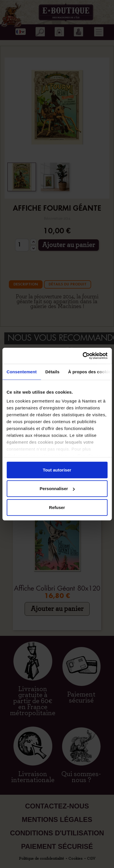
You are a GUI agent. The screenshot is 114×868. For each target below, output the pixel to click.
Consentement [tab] (22, 371)
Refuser (57, 507)
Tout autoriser (57, 470)
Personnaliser (57, 489)
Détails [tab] (52, 371)
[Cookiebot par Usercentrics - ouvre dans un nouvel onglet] (82, 356)
